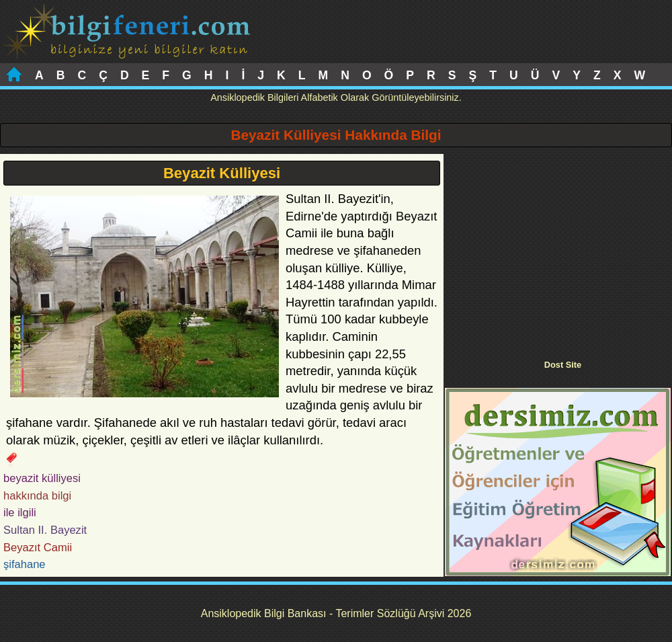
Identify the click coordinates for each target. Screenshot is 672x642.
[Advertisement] (558, 248)
